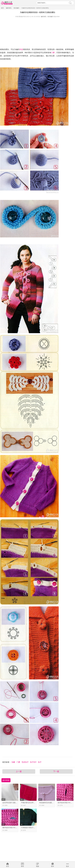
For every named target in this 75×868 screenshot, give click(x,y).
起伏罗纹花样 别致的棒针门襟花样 (14, 803)
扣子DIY (34, 762)
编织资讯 (9, 8)
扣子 (40, 762)
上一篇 (19, 771)
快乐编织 (16, 8)
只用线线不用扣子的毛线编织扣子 (33, 828)
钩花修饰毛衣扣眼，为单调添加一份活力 (53, 803)
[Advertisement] (37, 32)
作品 (21, 49)
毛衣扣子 (25, 762)
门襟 (53, 53)
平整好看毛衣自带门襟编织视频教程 (33, 803)
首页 (8, 866)
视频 (37, 866)
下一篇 (56, 771)
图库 (53, 866)
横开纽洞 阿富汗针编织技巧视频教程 (15, 828)
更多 (67, 866)
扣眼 (14, 762)
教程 (22, 866)
